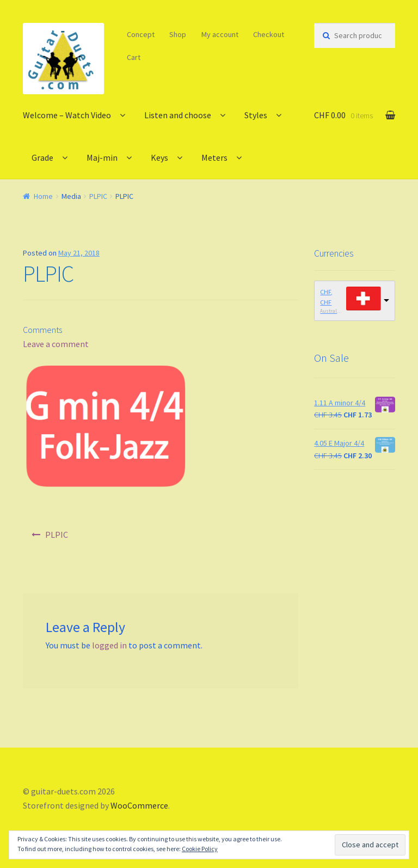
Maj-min (102, 157)
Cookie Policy (200, 849)
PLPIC (98, 196)
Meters (214, 157)
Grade (42, 157)
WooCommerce (139, 805)
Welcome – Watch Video (67, 115)
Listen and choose (178, 115)
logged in (109, 645)
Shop (178, 34)
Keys (159, 157)
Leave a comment (56, 344)
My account (220, 34)
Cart (134, 57)
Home (43, 196)
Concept (141, 34)
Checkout (269, 34)
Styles (256, 115)
